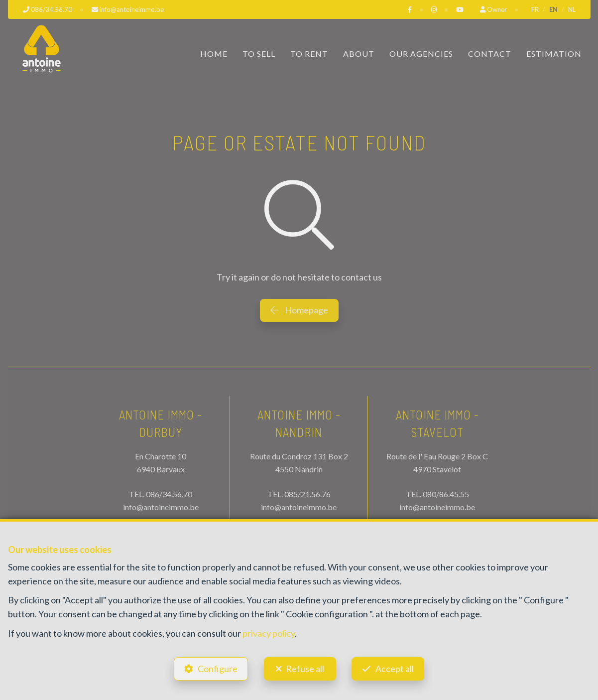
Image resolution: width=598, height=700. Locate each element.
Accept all (396, 668)
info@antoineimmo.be (161, 507)
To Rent (309, 54)
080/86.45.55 (446, 494)
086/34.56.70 (169, 494)
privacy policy (269, 632)
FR (535, 9)
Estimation (554, 54)
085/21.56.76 (307, 494)
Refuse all (305, 668)
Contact (490, 54)
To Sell (259, 54)
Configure (217, 668)
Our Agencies (421, 54)
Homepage (299, 310)
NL (572, 9)
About (359, 54)
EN (553, 9)
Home (214, 54)
